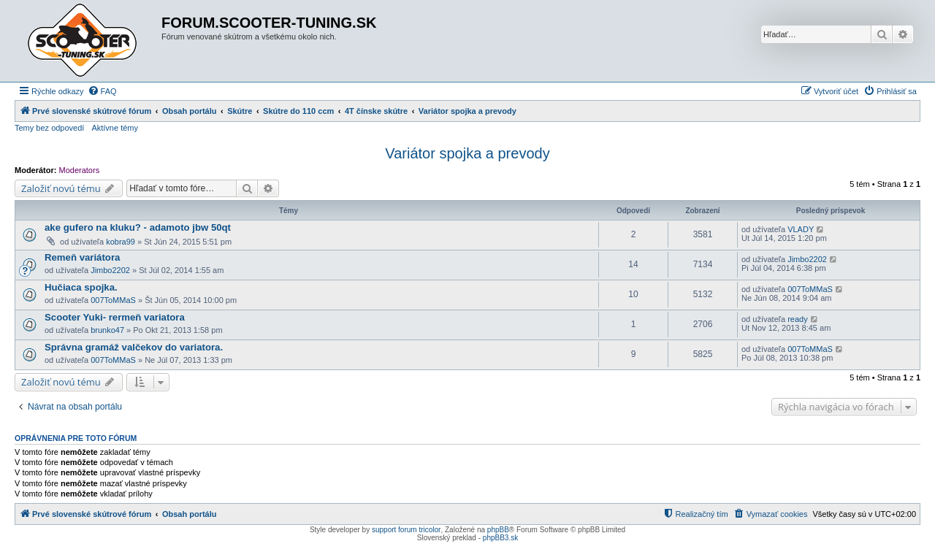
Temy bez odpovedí (49, 128)
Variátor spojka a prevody (467, 153)
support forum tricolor (406, 530)
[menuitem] (102, 91)
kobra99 (121, 242)
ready (798, 319)
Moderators (80, 170)
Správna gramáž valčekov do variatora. (134, 347)
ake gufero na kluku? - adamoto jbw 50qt (138, 227)
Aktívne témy (115, 128)
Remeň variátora (82, 257)
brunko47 (107, 330)
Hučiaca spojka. (81, 287)
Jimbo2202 (110, 270)
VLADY (801, 229)
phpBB (498, 530)
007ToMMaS (113, 300)
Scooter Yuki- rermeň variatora (115, 317)
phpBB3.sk (500, 538)
